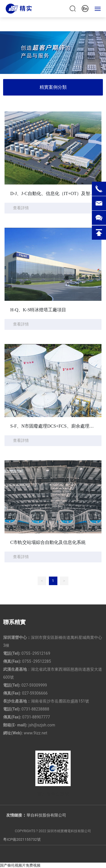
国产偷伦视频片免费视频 (20, 865)
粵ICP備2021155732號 (22, 839)
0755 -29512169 (36, 653)
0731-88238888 (35, 709)
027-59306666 (35, 693)
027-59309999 (34, 685)
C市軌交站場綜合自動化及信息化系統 (48, 542)
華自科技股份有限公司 (46, 815)
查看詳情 (21, 208)
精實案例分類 (53, 87)
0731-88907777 (36, 717)
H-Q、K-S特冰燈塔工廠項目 (38, 310)
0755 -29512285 (37, 661)
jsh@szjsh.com (42, 725)
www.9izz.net (35, 733)
